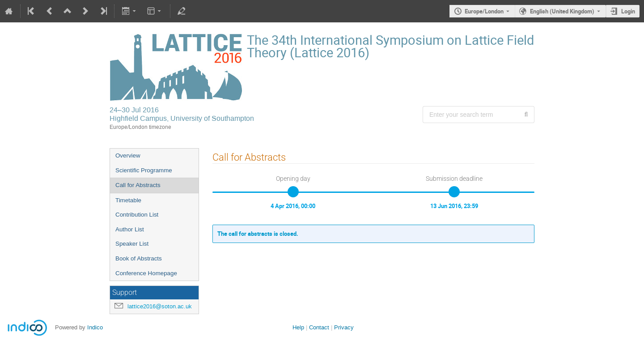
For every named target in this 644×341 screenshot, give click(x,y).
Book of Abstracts (139, 258)
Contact (319, 327)
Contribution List (137, 215)
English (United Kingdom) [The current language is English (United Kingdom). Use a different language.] (562, 11)
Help (298, 327)
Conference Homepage (146, 273)
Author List (130, 229)
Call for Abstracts (138, 185)
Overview (128, 156)
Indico (95, 327)
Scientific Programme (144, 170)
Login (628, 11)
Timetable (128, 200)
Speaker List (132, 244)
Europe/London (484, 11)
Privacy (344, 327)
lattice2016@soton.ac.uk (160, 306)
